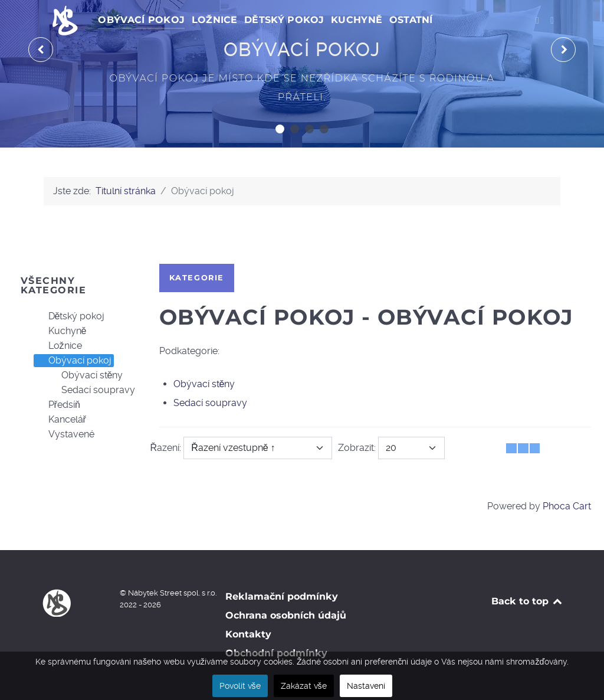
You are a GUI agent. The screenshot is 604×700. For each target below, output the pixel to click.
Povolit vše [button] (240, 686)
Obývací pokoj (73, 361)
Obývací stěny (85, 375)
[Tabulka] (511, 448)
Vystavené (64, 434)
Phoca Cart (567, 506)
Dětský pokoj (70, 316)
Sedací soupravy (91, 390)
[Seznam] (535, 448)
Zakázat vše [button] (304, 686)
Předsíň (57, 405)
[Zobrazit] (411, 448)
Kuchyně (60, 331)
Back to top (528, 601)
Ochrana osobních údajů (286, 615)
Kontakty (248, 634)
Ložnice (58, 346)
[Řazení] (258, 448)
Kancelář (60, 420)
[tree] (76, 376)
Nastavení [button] (366, 686)
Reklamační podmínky (282, 596)
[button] (280, 129)
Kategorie (197, 278)
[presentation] (41, 50)
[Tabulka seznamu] (523, 448)
